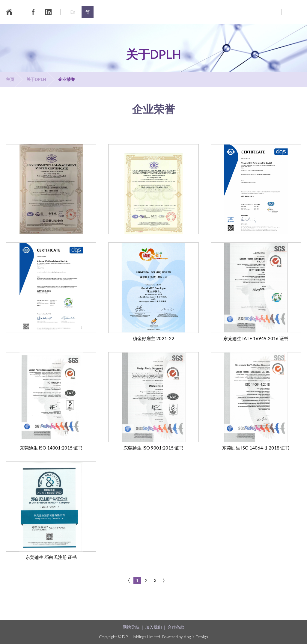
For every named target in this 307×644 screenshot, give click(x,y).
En (73, 12)
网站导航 (131, 627)
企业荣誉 (67, 79)
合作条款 (176, 627)
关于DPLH (36, 79)
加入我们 (153, 627)
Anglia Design (196, 637)
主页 (10, 79)
